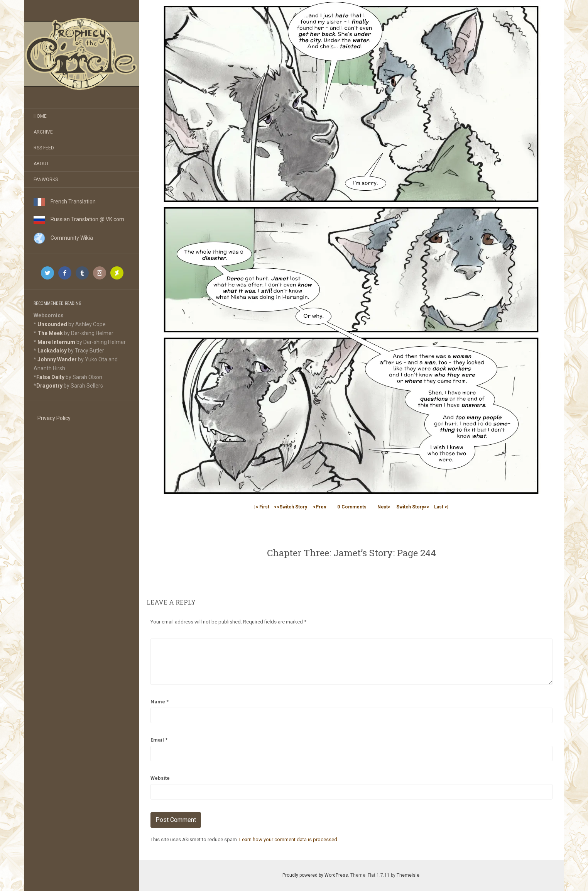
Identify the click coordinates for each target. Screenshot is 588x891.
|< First (262, 507)
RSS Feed (44, 148)
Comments (352, 507)
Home (40, 116)
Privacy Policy (54, 418)
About (41, 164)
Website (160, 778)
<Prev (320, 507)
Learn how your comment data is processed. (289, 839)
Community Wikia (63, 238)
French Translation (65, 202)
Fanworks (46, 180)
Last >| (441, 507)
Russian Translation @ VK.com (79, 219)
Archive (43, 132)
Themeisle (408, 875)
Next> (384, 507)
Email (159, 740)
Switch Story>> (413, 507)
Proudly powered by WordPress (315, 875)
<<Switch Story (291, 507)
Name (160, 702)
